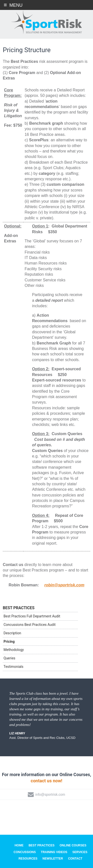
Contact (75, 859)
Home (19, 845)
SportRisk (47, 22)
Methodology (14, 650)
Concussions (25, 852)
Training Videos (54, 852)
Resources (28, 859)
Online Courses (73, 845)
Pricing (9, 642)
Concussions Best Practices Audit (30, 625)
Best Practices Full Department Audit (32, 616)
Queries (9, 658)
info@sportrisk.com (50, 794)
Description (12, 633)
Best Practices (19, 608)
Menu (16, 5)
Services (80, 852)
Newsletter (53, 859)
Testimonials (13, 667)
